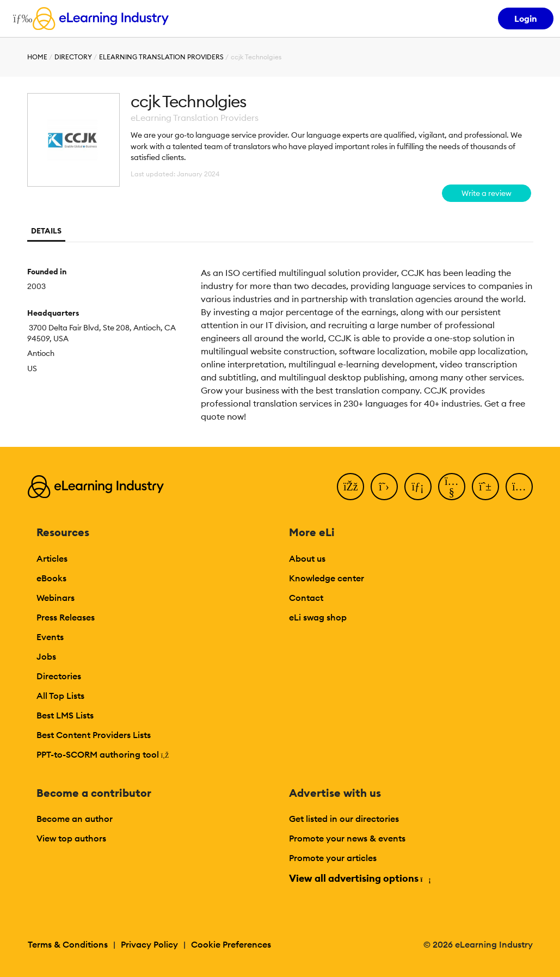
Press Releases (66, 617)
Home (37, 57)
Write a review (487, 193)
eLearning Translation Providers (161, 57)
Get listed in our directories (344, 819)
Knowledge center (327, 578)
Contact (306, 598)
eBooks (51, 578)
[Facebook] (350, 487)
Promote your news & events (347, 838)
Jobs (46, 656)
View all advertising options (359, 878)
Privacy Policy (149, 944)
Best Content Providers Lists (94, 735)
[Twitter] (384, 487)
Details (46, 231)
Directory (73, 57)
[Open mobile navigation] (20, 19)
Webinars (56, 598)
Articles (52, 558)
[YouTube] (452, 487)
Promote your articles (333, 858)
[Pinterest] (485, 487)
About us (307, 558)
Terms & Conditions (68, 944)
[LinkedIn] (418, 487)
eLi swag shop (318, 617)
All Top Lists (60, 696)
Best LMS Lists (65, 715)
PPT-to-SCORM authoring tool (103, 754)
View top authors (71, 838)
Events (50, 637)
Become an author (75, 819)
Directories (59, 676)
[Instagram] (519, 487)
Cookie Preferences (231, 944)
